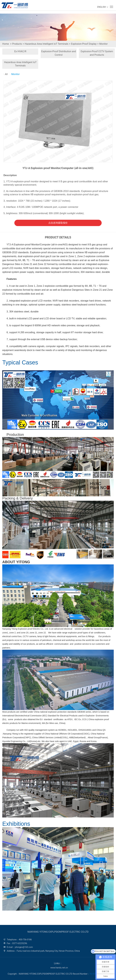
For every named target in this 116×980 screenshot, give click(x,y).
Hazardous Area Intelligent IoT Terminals (46, 44)
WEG (14, 5)
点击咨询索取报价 (58, 223)
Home (6, 44)
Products (17, 44)
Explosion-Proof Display (84, 44)
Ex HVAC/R (20, 51)
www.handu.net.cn (59, 968)
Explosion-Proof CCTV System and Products (97, 53)
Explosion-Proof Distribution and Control (59, 53)
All (6, 74)
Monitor (103, 44)
